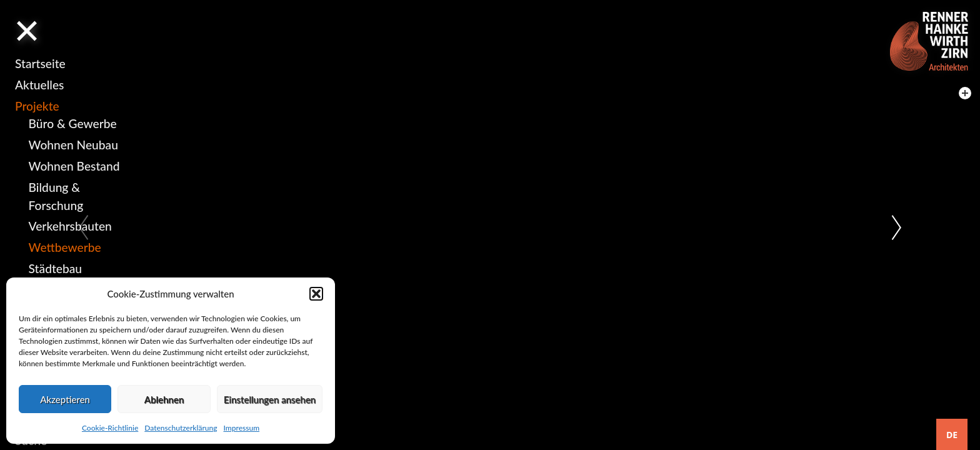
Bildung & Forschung (56, 196)
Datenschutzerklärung (181, 428)
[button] (316, 294)
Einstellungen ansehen (270, 399)
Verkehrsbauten (70, 226)
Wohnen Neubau (73, 145)
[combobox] (952, 434)
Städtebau (55, 268)
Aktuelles (39, 85)
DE (952, 435)
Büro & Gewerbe (73, 123)
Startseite (40, 63)
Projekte (37, 106)
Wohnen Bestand (74, 166)
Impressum (241, 428)
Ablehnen (164, 399)
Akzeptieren (65, 399)
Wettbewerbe (65, 247)
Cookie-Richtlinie (110, 428)
